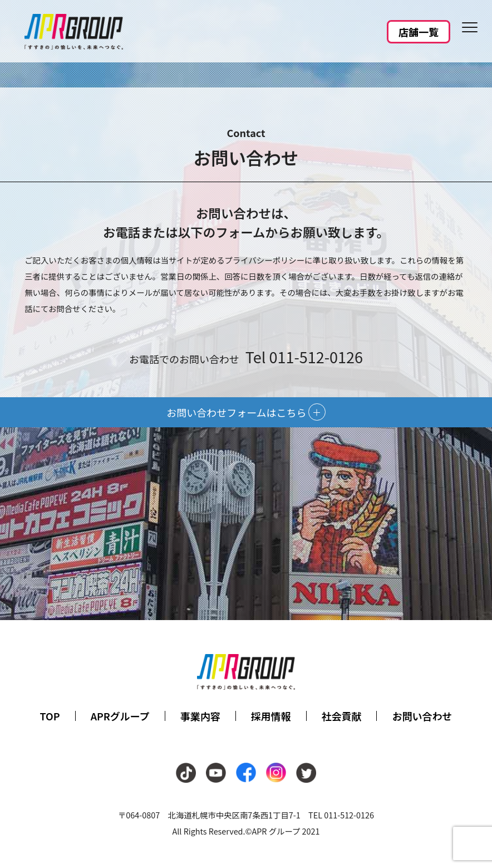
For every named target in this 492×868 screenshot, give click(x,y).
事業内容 (200, 716)
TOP (50, 716)
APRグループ (120, 716)
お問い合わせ (422, 716)
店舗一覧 (419, 32)
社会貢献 (342, 716)
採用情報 (271, 716)
